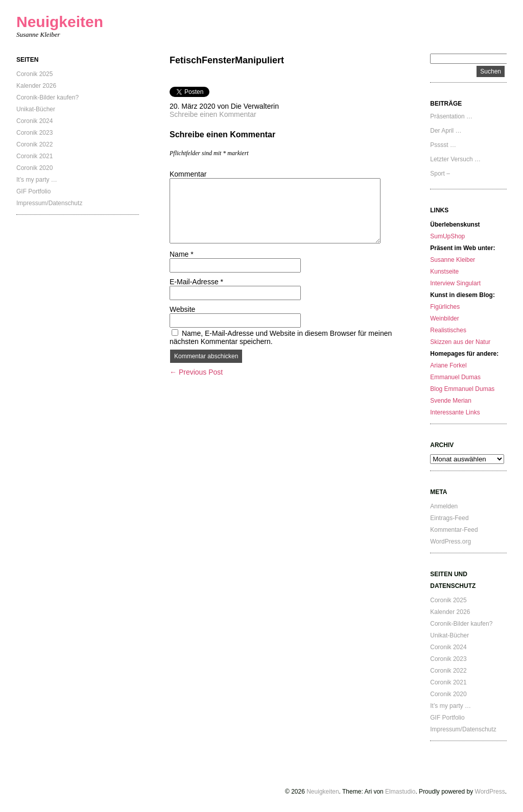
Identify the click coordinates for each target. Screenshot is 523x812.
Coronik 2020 (34, 168)
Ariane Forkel (448, 365)
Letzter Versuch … (455, 159)
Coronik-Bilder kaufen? (47, 97)
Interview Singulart (455, 283)
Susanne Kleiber (453, 260)
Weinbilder (444, 318)
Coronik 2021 (34, 156)
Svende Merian (451, 401)
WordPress (490, 792)
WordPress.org (450, 542)
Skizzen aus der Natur (460, 342)
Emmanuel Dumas (455, 377)
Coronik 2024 (34, 121)
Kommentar (188, 174)
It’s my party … (37, 180)
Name (182, 254)
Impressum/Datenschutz (49, 203)
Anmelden (444, 506)
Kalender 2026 (36, 86)
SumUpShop (447, 236)
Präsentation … (451, 116)
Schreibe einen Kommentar (213, 114)
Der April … (446, 131)
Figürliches (445, 307)
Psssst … (443, 145)
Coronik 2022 (34, 144)
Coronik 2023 (34, 133)
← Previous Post (196, 372)
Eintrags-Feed (449, 518)
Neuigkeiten (60, 22)
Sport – (440, 174)
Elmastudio (400, 792)
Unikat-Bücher (36, 109)
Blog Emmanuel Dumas (462, 389)
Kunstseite (444, 272)
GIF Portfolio (33, 191)
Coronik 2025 (34, 74)
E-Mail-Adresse (196, 282)
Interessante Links (455, 412)
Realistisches (448, 330)
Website (182, 309)
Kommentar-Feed (454, 530)
